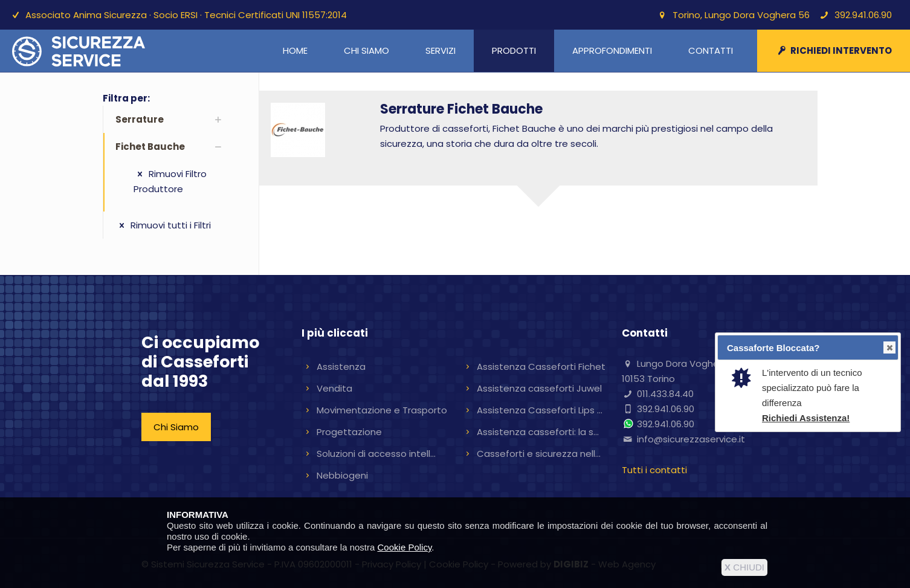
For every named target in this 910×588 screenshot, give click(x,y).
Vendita (334, 388)
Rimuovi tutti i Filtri (163, 225)
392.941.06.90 (863, 15)
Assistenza (341, 367)
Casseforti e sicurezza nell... (539, 454)
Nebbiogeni (342, 475)
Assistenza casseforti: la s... (538, 432)
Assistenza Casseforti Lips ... (540, 410)
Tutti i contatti (654, 470)
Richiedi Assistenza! (806, 418)
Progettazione (349, 432)
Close (889, 348)
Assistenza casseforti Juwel (539, 388)
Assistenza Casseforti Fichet (541, 367)
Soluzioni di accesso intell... (376, 454)
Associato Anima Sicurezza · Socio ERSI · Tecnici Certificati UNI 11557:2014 (186, 15)
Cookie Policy (405, 547)
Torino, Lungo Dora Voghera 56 (741, 15)
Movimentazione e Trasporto (382, 410)
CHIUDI (744, 567)
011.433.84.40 (665, 394)
